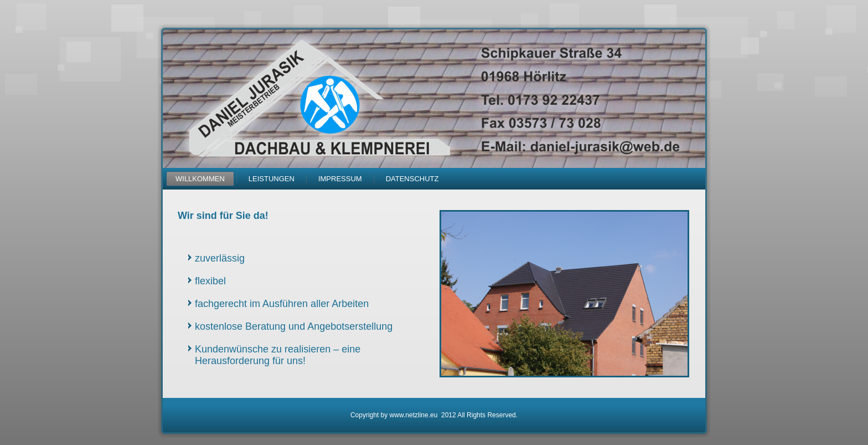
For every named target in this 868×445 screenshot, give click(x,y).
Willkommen (200, 179)
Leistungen (272, 179)
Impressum (340, 179)
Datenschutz (412, 179)
